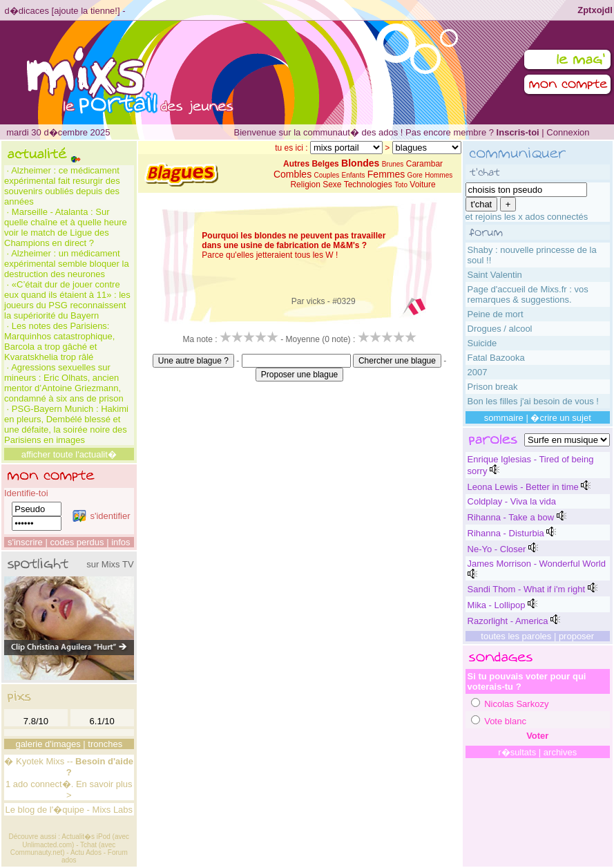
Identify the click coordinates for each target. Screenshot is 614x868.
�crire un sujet (560, 418)
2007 (478, 372)
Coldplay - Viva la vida (512, 501)
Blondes (360, 163)
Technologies (368, 185)
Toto (401, 185)
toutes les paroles (516, 636)
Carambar (424, 164)
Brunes (393, 164)
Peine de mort (496, 314)
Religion (305, 185)
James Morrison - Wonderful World (537, 564)
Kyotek (30, 761)
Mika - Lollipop (497, 605)
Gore (415, 175)
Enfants (354, 175)
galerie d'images (48, 744)
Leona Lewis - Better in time (523, 487)
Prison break (493, 387)
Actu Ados (86, 852)
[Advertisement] (300, 413)
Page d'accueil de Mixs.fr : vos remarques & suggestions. (528, 294)
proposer (576, 636)
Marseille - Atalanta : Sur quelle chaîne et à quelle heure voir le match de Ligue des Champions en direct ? (66, 227)
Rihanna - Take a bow (511, 517)
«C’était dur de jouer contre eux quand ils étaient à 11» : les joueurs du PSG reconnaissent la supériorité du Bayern (67, 300)
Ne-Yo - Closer (497, 549)
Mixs (55, 761)
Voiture (422, 185)
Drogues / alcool (500, 329)
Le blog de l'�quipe (45, 810)
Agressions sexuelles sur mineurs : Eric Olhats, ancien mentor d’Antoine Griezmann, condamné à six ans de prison (64, 383)
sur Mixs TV (110, 564)
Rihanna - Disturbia (506, 533)
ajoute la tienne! (86, 11)
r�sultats (517, 752)
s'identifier (101, 516)
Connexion (568, 132)
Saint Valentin (495, 275)
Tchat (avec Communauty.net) (63, 849)
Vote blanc (505, 721)
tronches (105, 744)
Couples (327, 175)
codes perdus (77, 542)
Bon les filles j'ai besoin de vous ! (533, 401)
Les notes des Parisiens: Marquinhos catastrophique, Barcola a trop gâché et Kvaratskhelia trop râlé (59, 341)
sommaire (504, 418)
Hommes (439, 175)
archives (560, 752)
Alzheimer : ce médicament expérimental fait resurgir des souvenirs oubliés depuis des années (62, 186)
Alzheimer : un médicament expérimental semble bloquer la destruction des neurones (67, 264)
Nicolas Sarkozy (516, 704)
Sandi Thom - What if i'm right (527, 589)
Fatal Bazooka (496, 358)
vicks (316, 301)
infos (121, 542)
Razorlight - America (508, 621)
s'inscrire (25, 542)
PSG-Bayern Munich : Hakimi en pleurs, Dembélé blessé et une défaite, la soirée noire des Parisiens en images (66, 424)
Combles (292, 174)
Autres (296, 164)
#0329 (344, 301)
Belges (325, 164)
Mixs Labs (113, 810)
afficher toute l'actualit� (69, 454)
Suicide (482, 343)
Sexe (332, 185)
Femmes (386, 174)
